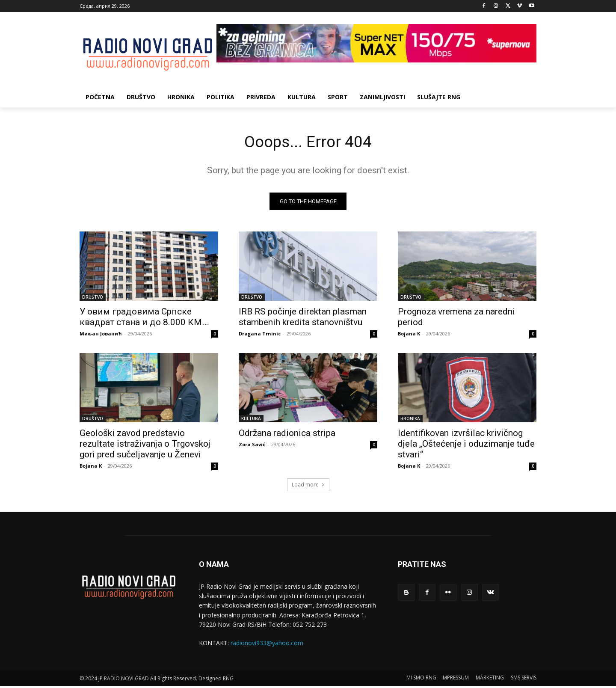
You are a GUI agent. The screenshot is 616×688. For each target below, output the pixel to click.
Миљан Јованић (101, 335)
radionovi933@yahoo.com (267, 645)
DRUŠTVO (93, 299)
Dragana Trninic (260, 335)
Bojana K (409, 335)
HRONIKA (410, 420)
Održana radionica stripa (287, 435)
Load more (308, 486)
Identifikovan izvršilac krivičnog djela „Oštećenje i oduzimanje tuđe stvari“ (466, 445)
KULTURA (251, 420)
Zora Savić (252, 446)
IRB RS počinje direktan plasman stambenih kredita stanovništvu (303, 319)
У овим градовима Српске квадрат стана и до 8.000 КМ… (144, 319)
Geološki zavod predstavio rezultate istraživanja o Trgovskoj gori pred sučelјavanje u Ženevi (145, 445)
